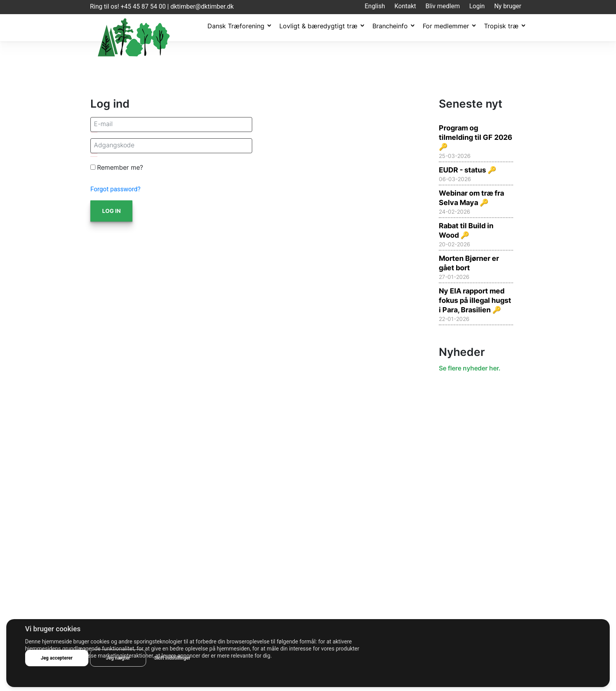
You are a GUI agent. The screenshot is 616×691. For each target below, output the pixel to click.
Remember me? (120, 167)
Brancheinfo (390, 26)
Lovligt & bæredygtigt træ (318, 26)
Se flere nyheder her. (470, 368)
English (375, 6)
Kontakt (405, 6)
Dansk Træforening (236, 26)
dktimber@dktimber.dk (202, 6)
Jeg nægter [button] (118, 658)
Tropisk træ (501, 26)
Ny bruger (508, 6)
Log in (111, 211)
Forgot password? (115, 189)
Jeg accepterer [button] (57, 658)
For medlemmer (446, 26)
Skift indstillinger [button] (172, 658)
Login (477, 6)
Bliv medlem (443, 6)
